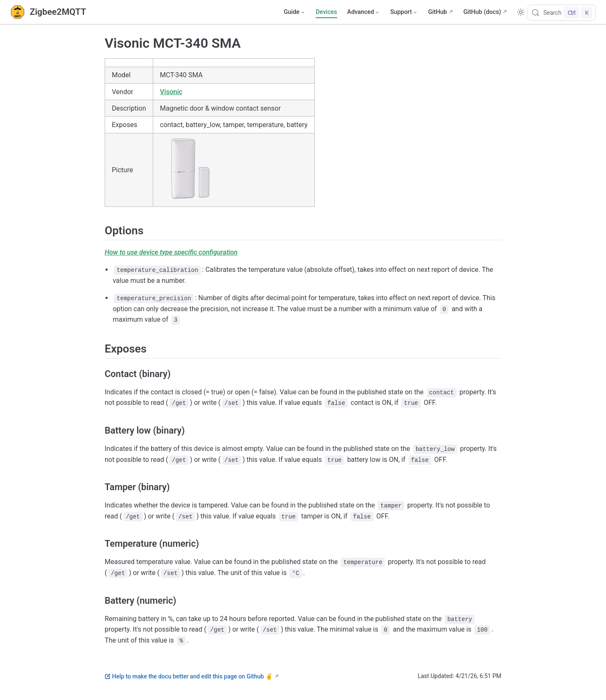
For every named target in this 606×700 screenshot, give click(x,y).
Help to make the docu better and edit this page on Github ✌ (189, 676)
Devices (326, 12)
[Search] (562, 13)
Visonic (171, 92)
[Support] (404, 12)
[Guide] (295, 12)
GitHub (437, 12)
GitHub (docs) (482, 12)
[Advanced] (364, 12)
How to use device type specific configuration (171, 252)
